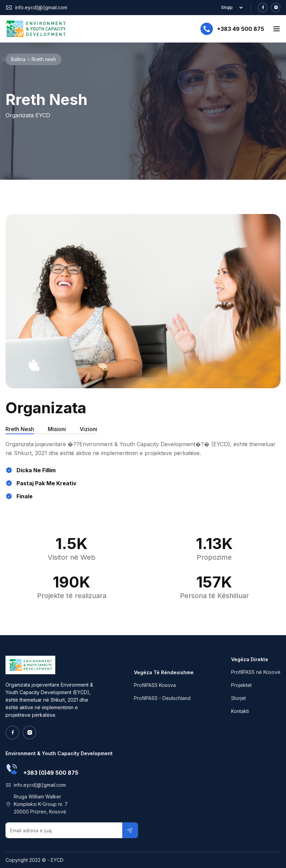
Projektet (241, 685)
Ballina (18, 59)
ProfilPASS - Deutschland (162, 698)
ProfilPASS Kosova (155, 685)
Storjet (238, 698)
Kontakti (240, 711)
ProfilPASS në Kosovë (256, 672)
